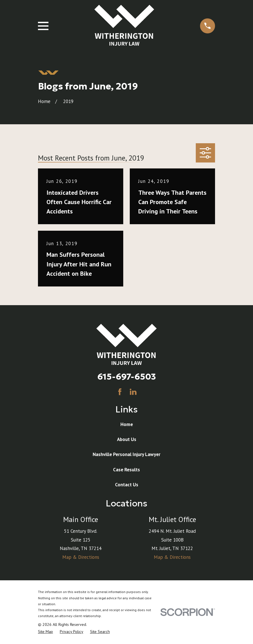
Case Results (127, 470)
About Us (127, 439)
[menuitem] (45, 632)
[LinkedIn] (133, 392)
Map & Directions (81, 557)
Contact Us (127, 485)
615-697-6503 (127, 376)
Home (127, 424)
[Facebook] (120, 392)
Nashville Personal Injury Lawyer (127, 454)
